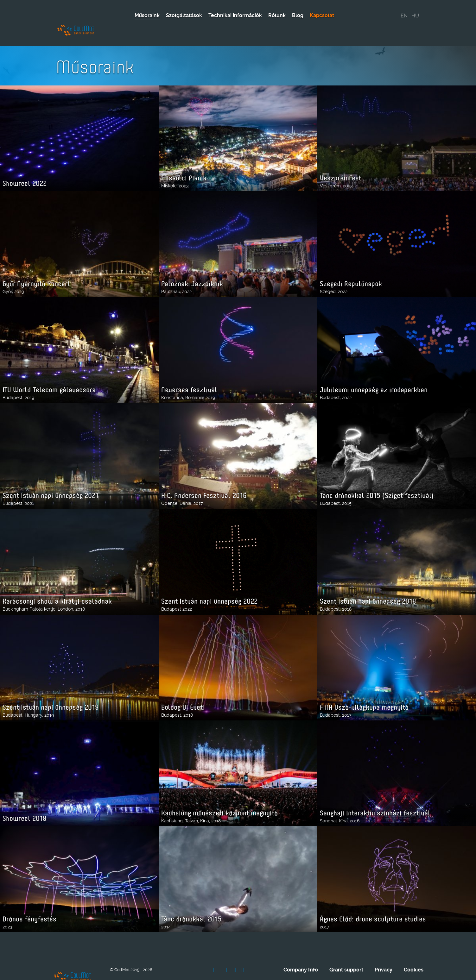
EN (404, 16)
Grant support (346, 949)
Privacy (384, 949)
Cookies (414, 949)
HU (415, 16)
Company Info (301, 949)
